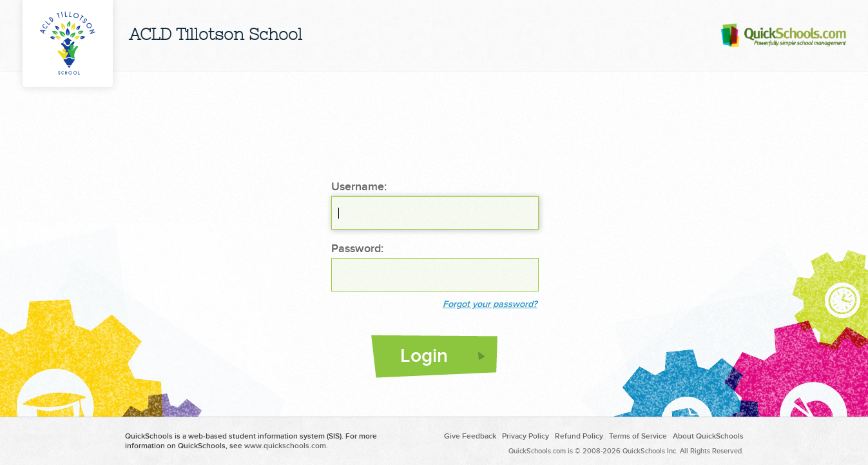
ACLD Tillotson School (216, 36)
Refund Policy (579, 436)
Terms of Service (638, 436)
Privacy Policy (526, 436)
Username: (359, 187)
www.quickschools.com (285, 446)
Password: (357, 249)
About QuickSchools (708, 436)
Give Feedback (470, 436)
